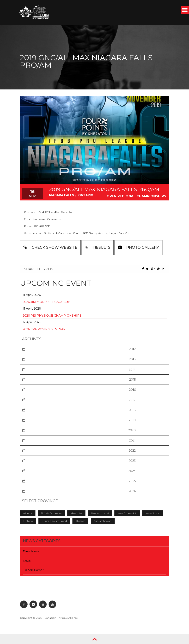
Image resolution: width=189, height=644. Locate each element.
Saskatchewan (103, 521)
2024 (132, 471)
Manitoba (76, 513)
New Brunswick (127, 513)
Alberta (28, 513)
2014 (132, 369)
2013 (132, 359)
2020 (132, 430)
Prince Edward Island (54, 521)
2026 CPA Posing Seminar (44, 329)
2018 (132, 410)
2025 (132, 481)
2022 (132, 451)
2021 (132, 440)
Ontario (28, 521)
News (27, 561)
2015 (132, 380)
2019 (132, 420)
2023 (132, 461)
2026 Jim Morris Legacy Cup (46, 302)
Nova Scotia (152, 513)
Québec (80, 521)
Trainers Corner (33, 570)
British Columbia (51, 513)
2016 (132, 390)
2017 (132, 400)
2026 (132, 491)
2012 (132, 349)
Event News (31, 551)
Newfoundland (100, 513)
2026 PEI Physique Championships (52, 316)
